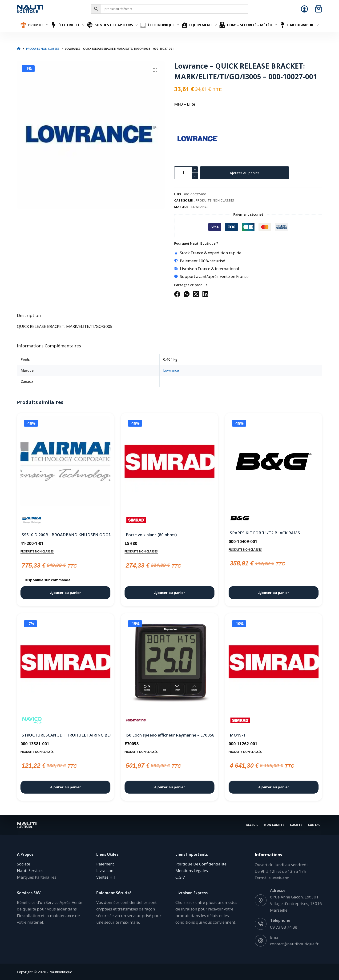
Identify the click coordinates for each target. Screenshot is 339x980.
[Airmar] (32, 520)
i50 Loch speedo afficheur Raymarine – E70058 (169, 735)
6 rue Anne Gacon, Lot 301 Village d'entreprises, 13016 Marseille (296, 904)
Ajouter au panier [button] (66, 593)
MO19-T (238, 735)
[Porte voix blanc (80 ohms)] (169, 462)
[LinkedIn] (205, 294)
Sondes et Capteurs (113, 25)
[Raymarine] (136, 720)
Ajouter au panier (244, 173)
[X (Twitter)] (196, 294)
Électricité (68, 25)
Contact (315, 825)
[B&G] (240, 518)
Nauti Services (30, 871)
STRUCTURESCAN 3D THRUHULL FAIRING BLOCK (65, 735)
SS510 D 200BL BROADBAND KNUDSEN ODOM (65, 535)
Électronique (160, 25)
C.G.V (180, 877)
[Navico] (32, 720)
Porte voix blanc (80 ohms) (151, 535)
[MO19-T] (274, 663)
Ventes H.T (106, 877)
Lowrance (200, 207)
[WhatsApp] (187, 294)
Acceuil (252, 825)
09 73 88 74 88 (284, 927)
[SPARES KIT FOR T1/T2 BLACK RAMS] (274, 461)
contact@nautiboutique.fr (294, 944)
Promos (35, 25)
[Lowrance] (182, 139)
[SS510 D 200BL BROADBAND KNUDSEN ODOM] (65, 462)
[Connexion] (304, 9)
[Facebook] (177, 294)
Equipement (200, 25)
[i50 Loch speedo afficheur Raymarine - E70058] (169, 663)
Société (24, 864)
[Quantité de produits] (186, 173)
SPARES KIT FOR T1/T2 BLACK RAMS (265, 533)
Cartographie (300, 25)
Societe (296, 825)
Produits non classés (215, 200)
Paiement (105, 864)
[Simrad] (136, 520)
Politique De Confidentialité (201, 864)
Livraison (105, 871)
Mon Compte (274, 825)
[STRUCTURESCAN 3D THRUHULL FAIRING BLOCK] (65, 663)
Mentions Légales (192, 871)
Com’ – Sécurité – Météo (249, 25)
